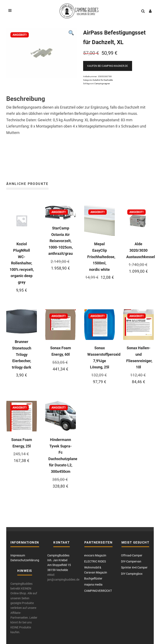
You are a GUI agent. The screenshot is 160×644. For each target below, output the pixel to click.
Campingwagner (102, 84)
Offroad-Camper (132, 555)
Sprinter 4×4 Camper (134, 567)
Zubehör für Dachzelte (103, 80)
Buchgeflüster (93, 578)
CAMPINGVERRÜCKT (98, 591)
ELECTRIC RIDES (95, 561)
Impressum (18, 555)
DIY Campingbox (132, 574)
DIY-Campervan (131, 561)
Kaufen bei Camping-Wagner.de (108, 66)
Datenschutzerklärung (25, 560)
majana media (93, 585)
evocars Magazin (95, 555)
